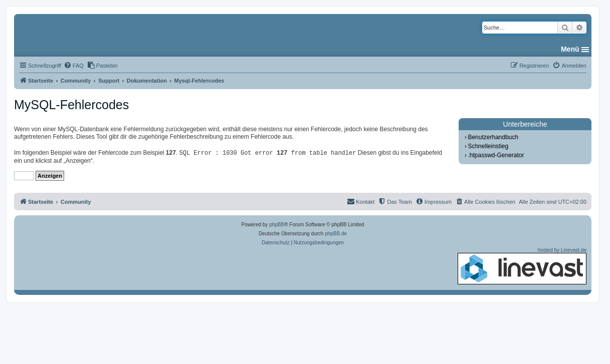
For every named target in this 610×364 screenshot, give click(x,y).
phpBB (277, 225)
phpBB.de (336, 234)
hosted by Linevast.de (522, 266)
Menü (570, 49)
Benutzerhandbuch (493, 137)
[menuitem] (74, 66)
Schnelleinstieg (488, 146)
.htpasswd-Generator (496, 155)
